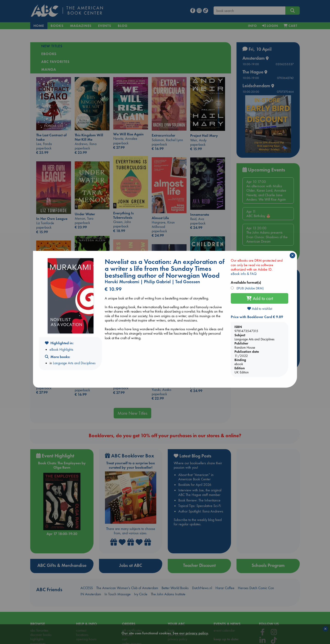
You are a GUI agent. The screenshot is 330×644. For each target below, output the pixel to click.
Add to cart (260, 298)
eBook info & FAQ (244, 274)
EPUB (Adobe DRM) (250, 288)
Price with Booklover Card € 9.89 (257, 317)
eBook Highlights (61, 349)
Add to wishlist (260, 309)
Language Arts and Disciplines (74, 363)
